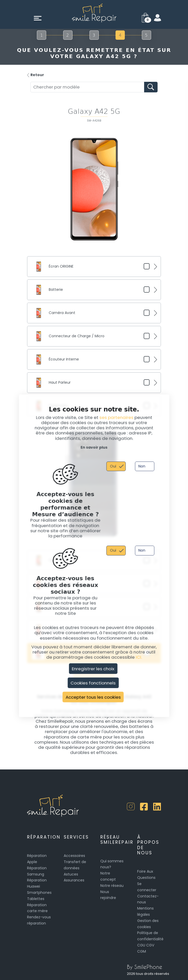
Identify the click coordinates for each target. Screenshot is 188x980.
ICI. (139, 657)
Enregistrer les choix (93, 669)
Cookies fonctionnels (93, 683)
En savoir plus (94, 447)
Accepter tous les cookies (93, 697)
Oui (113, 466)
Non (142, 466)
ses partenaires (116, 417)
